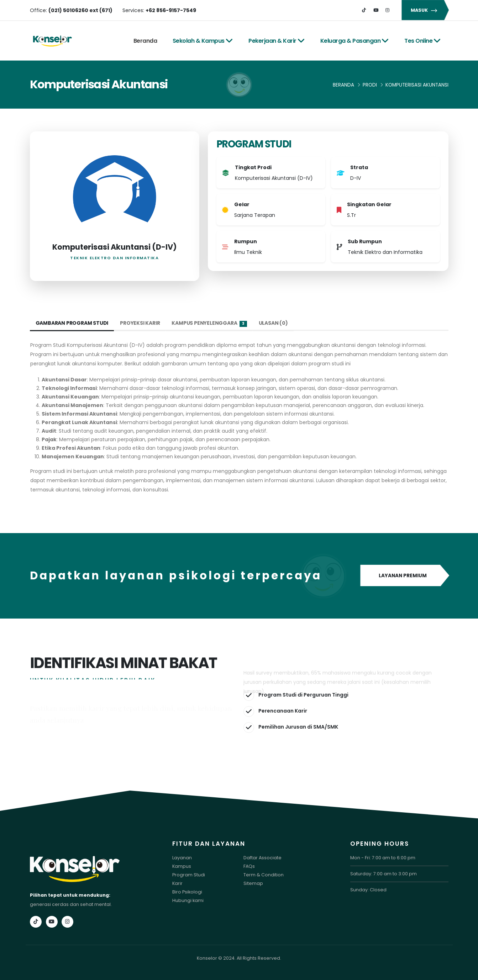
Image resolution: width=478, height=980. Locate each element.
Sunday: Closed (368, 890)
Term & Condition (264, 875)
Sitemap (253, 883)
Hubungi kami (188, 900)
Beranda (145, 41)
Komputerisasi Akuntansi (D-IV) (114, 247)
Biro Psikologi (187, 892)
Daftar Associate (262, 858)
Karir (177, 883)
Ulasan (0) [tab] (273, 323)
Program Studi (189, 875)
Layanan (182, 858)
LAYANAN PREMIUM (405, 576)
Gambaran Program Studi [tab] (72, 323)
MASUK (425, 10)
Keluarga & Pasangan (355, 41)
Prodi (370, 85)
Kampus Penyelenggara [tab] (209, 323)
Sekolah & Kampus (203, 41)
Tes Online (423, 41)
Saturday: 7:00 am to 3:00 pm (384, 874)
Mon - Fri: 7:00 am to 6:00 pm (383, 858)
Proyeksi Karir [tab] (140, 323)
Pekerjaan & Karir (277, 41)
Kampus (182, 866)
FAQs (249, 866)
